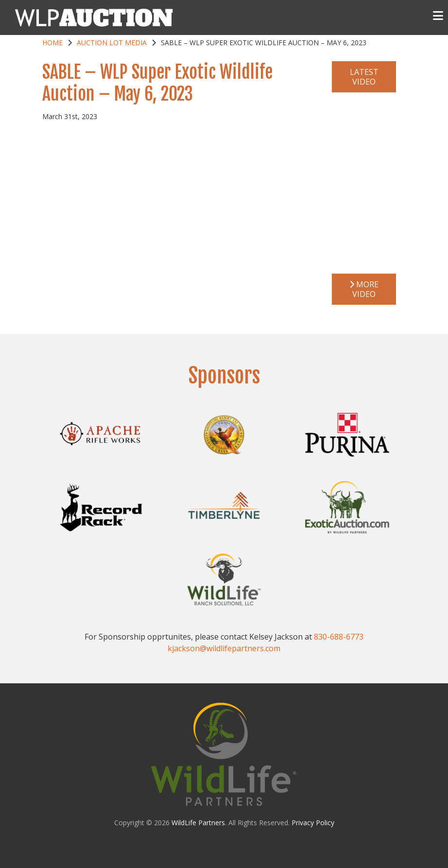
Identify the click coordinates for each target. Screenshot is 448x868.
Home (52, 43)
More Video (364, 289)
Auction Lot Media (112, 43)
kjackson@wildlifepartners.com (224, 648)
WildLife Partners (198, 823)
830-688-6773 (339, 637)
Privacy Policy (313, 823)
